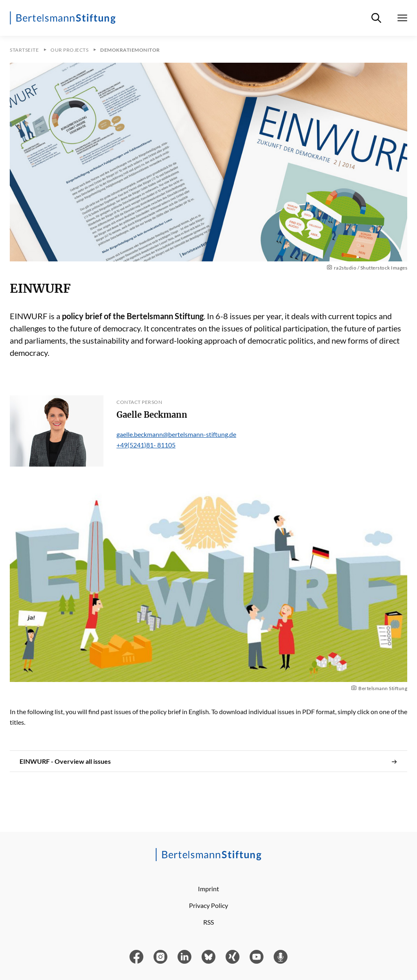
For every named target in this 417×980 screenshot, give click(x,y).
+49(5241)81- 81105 (146, 445)
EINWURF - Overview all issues (208, 761)
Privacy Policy (208, 905)
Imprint (208, 889)
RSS (208, 922)
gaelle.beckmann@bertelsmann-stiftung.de (176, 434)
